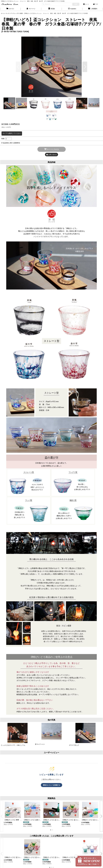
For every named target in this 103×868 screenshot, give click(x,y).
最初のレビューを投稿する (51, 785)
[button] (52, 9)
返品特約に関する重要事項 (11, 143)
